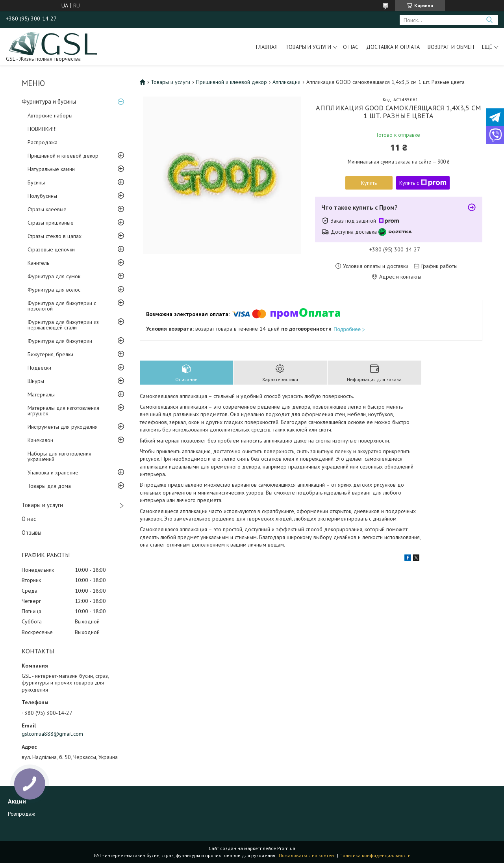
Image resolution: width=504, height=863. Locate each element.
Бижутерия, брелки (50, 354)
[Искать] (489, 20)
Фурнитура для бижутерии (60, 341)
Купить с (423, 183)
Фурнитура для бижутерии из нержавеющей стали (63, 325)
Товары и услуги (308, 47)
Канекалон (40, 440)
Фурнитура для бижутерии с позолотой (62, 306)
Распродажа (43, 142)
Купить (369, 183)
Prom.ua (286, 848)
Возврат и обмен (451, 47)
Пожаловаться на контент (307, 855)
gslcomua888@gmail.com (52, 734)
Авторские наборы (50, 115)
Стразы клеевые (47, 209)
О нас (351, 47)
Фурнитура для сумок (54, 276)
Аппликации (286, 82)
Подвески (39, 368)
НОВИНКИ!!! (42, 129)
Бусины (36, 182)
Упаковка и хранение (53, 472)
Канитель (38, 263)
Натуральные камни (51, 169)
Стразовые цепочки (51, 249)
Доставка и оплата (393, 47)
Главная (267, 47)
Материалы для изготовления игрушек (63, 411)
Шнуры (36, 381)
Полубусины (42, 196)
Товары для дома (49, 486)
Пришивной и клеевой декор (63, 156)
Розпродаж (21, 814)
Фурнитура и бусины (49, 101)
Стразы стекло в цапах (55, 236)
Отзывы (31, 533)
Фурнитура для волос (54, 290)
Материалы (41, 394)
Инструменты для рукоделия (63, 427)
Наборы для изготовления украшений (59, 456)
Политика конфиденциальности (375, 855)
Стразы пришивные (51, 223)
